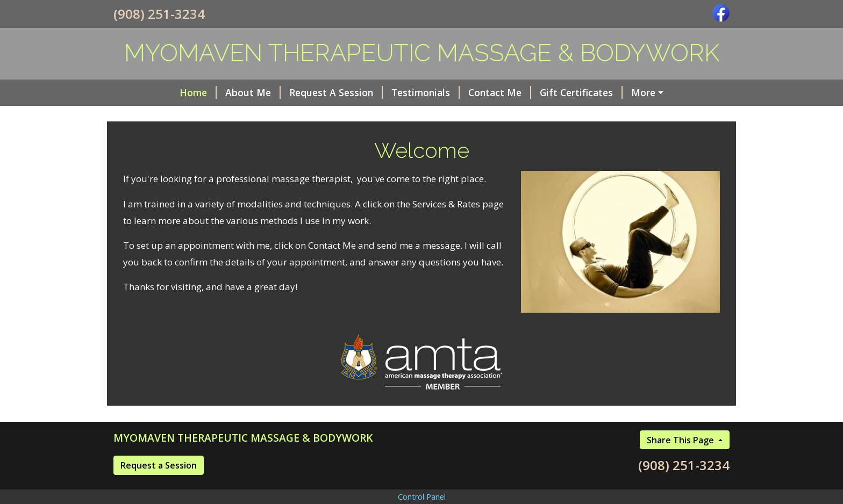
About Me (195, 92)
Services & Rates (160, 116)
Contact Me (442, 92)
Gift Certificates (524, 92)
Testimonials (368, 92)
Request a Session (159, 488)
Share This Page (681, 463)
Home (141, 92)
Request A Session (278, 92)
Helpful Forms (611, 92)
